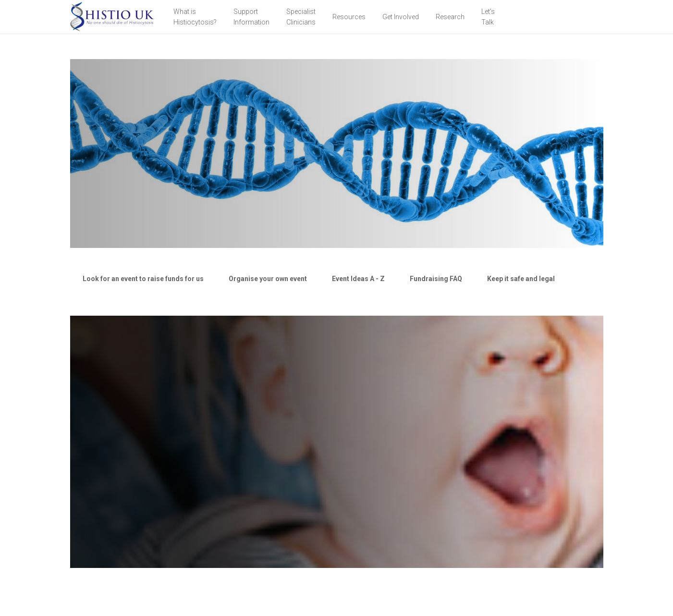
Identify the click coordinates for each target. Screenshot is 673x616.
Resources (349, 17)
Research (450, 17)
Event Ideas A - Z (358, 279)
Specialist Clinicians (301, 17)
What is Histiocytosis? (195, 17)
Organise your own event (268, 279)
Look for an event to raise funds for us (143, 279)
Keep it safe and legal (521, 279)
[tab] (143, 279)
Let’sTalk (488, 17)
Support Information (251, 17)
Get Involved (401, 17)
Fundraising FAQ (436, 279)
